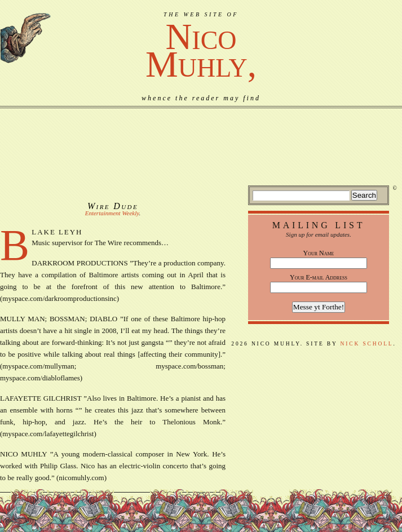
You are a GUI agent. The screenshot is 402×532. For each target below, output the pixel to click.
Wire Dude (113, 206)
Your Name (319, 253)
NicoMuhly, (201, 50)
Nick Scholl (367, 344)
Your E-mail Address (319, 277)
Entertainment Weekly (112, 213)
